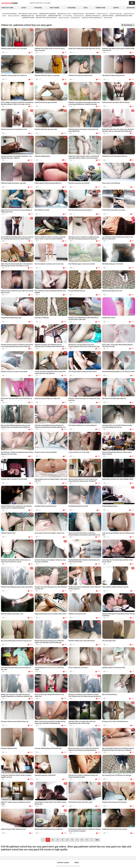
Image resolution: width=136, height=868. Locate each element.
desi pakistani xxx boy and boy (28, 14)
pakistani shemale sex (93, 16)
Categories (71, 8)
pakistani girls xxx (28, 16)
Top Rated (38, 8)
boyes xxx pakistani (14, 16)
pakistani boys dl (75, 18)
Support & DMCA (63, 863)
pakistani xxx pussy (64, 18)
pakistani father (108, 18)
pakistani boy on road (64, 14)
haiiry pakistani (90, 14)
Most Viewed (54, 8)
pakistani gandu (41, 16)
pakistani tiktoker (108, 16)
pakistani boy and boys (47, 14)
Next (97, 840)
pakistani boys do (78, 14)
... (92, 840)
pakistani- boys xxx (102, 14)
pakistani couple (28, 18)
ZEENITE (116, 8)
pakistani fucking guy (116, 14)
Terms (76, 863)
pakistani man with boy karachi (46, 18)
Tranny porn (100, 8)
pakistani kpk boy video (124, 16)
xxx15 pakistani (68, 16)
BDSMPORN (131, 8)
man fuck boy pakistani (9, 14)
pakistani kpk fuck (55, 16)
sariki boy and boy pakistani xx (92, 18)
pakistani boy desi (79, 16)
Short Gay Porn (7, 8)
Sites (86, 8)
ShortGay (10, 3)
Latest (24, 8)
